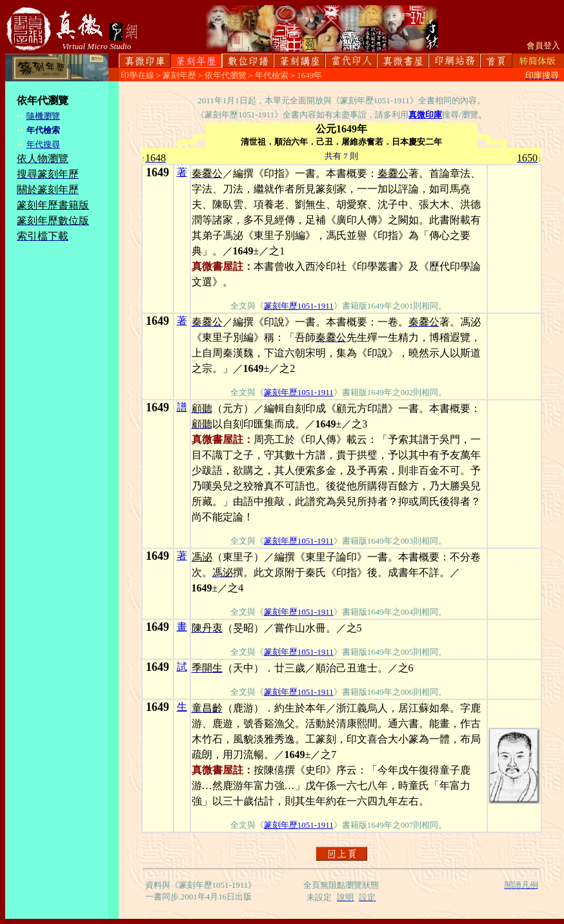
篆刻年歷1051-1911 (299, 306)
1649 (157, 172)
